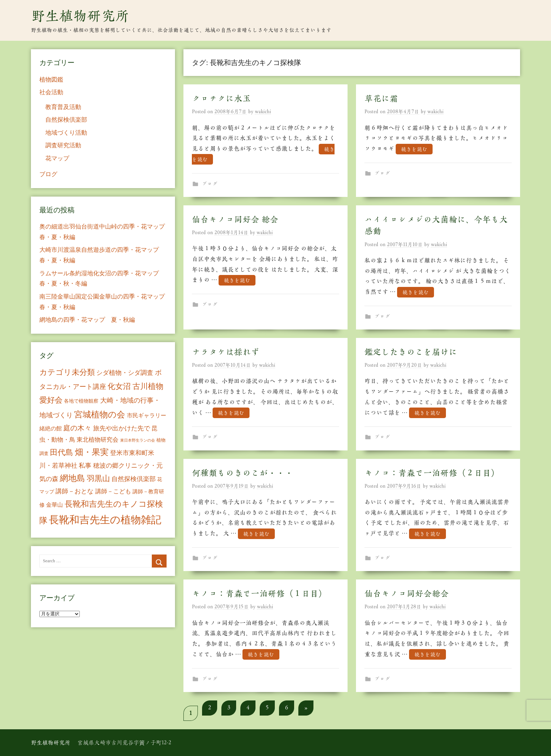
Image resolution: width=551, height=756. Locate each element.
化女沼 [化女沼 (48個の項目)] (119, 386)
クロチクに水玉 (221, 98)
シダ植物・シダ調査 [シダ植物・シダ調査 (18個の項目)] (125, 373)
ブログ (210, 184)
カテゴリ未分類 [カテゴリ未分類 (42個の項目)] (67, 372)
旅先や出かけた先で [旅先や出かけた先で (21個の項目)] (122, 428)
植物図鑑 (51, 80)
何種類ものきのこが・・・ (242, 473)
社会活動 (51, 92)
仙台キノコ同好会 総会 (235, 219)
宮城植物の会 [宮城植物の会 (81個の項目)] (100, 414)
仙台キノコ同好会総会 (407, 594)
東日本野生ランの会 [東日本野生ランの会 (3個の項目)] (138, 440)
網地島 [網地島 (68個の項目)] (72, 478)
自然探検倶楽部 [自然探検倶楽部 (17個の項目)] (134, 479)
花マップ (57, 158)
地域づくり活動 (66, 133)
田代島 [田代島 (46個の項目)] (61, 452)
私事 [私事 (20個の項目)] (85, 466)
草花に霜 (381, 98)
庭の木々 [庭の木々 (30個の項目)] (77, 428)
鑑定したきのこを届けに (411, 352)
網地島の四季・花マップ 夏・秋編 (87, 320)
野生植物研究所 (80, 16)
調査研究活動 (63, 145)
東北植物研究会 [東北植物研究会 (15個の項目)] (98, 440)
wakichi (263, 112)
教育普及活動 (63, 107)
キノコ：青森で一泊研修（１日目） (259, 594)
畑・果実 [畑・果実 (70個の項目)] (92, 452)
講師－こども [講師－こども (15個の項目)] (113, 491)
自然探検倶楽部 (66, 120)
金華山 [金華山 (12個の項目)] (54, 505)
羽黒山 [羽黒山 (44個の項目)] (98, 479)
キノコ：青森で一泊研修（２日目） (432, 473)
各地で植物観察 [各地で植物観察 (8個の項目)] (81, 401)
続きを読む (414, 149)
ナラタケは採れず (226, 352)
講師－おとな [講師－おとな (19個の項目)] (74, 491)
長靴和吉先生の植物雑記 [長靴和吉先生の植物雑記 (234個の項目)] (105, 520)
